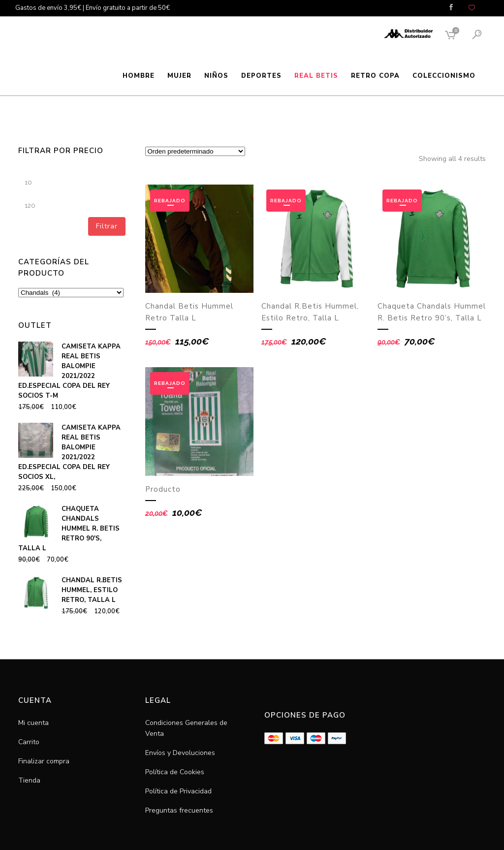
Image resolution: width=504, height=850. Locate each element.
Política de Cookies (175, 772)
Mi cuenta (33, 723)
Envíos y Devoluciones (180, 753)
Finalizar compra (44, 761)
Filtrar (107, 226)
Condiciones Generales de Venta (186, 728)
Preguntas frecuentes (179, 810)
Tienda (29, 780)
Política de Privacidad (178, 791)
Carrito (29, 742)
